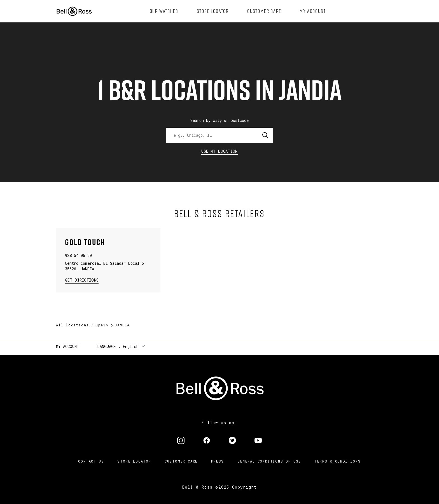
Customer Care (181, 461)
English (131, 346)
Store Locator (134, 461)
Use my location (219, 151)
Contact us (91, 461)
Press (218, 461)
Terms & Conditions (338, 461)
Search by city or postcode (219, 120)
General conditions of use (269, 461)
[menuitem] (164, 11)
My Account (68, 346)
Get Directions (82, 280)
